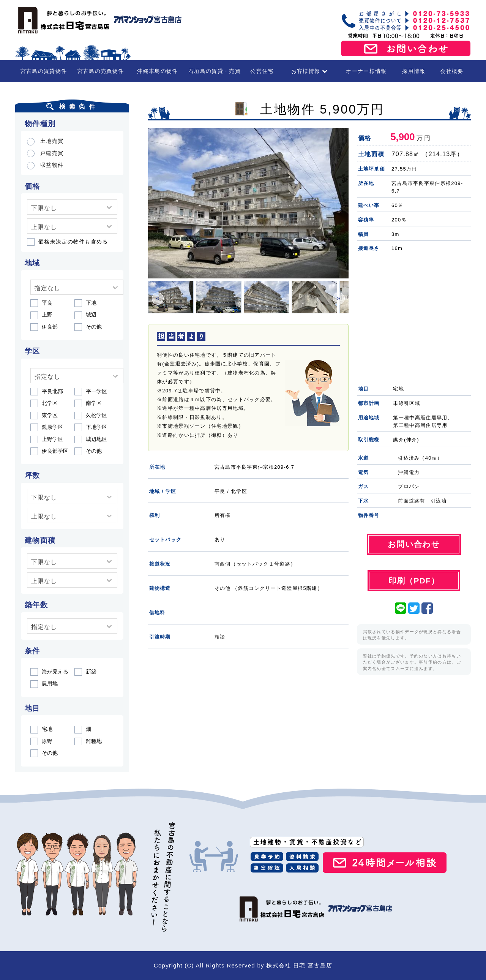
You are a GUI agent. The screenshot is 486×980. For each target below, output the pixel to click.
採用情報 (414, 71)
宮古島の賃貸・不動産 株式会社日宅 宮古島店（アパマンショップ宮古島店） (99, 20)
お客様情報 (310, 71)
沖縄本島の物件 (157, 71)
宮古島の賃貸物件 (44, 71)
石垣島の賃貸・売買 (215, 71)
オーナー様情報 (366, 71)
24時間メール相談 (385, 863)
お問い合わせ (406, 49)
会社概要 (452, 71)
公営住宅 (262, 71)
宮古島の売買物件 (101, 71)
